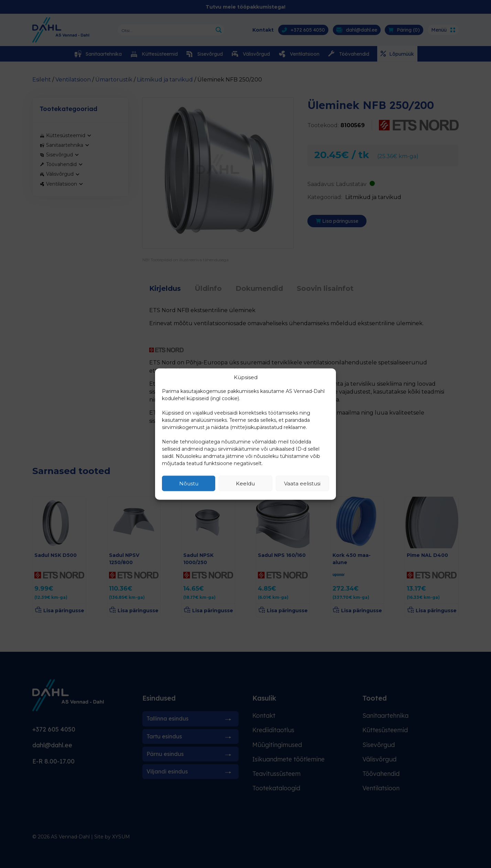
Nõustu (189, 483)
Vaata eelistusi (302, 483)
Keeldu (245, 483)
